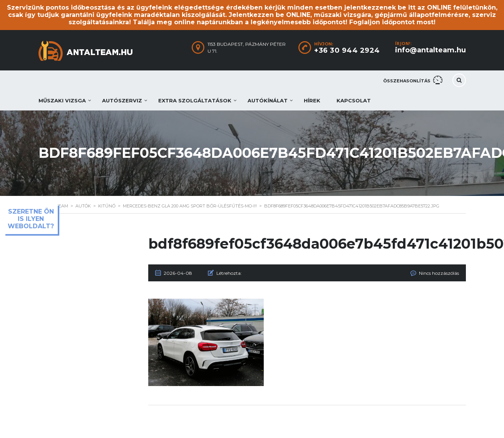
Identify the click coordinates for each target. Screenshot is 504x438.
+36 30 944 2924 (347, 50)
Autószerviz (122, 100)
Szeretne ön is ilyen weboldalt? (31, 219)
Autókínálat (268, 100)
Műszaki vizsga (62, 100)
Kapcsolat (354, 100)
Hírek (312, 100)
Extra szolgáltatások (195, 100)
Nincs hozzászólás (439, 273)
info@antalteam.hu (430, 50)
